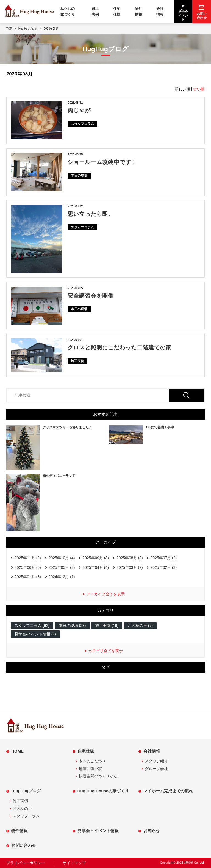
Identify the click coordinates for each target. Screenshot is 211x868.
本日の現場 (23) (72, 626)
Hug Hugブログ (26, 791)
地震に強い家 (90, 769)
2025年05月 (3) (62, 567)
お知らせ (152, 831)
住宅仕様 (117, 12)
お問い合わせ (24, 845)
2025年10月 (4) (62, 558)
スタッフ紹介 (156, 761)
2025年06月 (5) (28, 567)
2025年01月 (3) (28, 577)
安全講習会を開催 (91, 296)
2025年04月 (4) (96, 567)
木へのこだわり (92, 761)
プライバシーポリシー (26, 863)
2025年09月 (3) (96, 558)
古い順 (199, 89)
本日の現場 (79, 176)
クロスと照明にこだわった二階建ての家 (120, 347)
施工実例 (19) (107, 626)
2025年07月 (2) (163, 558)
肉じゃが (79, 110)
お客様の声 (22, 808)
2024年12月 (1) (62, 577)
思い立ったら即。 (91, 214)
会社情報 (160, 12)
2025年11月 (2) (28, 558)
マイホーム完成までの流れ (168, 791)
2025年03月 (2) (130, 567)
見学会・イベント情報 (98, 831)
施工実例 (95, 12)
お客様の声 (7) (140, 626)
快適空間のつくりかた (98, 776)
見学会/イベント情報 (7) (35, 634)
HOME (17, 751)
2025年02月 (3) (163, 567)
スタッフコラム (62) (32, 626)
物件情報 (138, 12)
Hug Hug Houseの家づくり (103, 791)
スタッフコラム (82, 124)
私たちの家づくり (68, 12)
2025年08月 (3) (130, 558)
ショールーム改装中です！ (102, 162)
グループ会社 (156, 769)
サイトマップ (74, 863)
